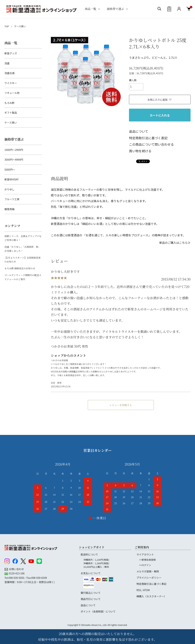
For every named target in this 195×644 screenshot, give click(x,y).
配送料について (89, 554)
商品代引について (91, 599)
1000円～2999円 (14, 150)
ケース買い (20, 26)
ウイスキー (11, 83)
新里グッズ (11, 53)
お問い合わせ (16, 569)
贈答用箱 (9, 209)
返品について (139, 131)
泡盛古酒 (9, 73)
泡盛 (7, 63)
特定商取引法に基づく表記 (148, 138)
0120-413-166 (17, 573)
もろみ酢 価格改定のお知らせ (20, 268)
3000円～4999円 (14, 160)
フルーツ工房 (12, 199)
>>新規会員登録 (147, 560)
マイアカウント (145, 554)
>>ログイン (145, 565)
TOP (7, 26)
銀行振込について (91, 593)
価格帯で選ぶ (115, 9)
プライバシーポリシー (149, 578)
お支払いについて (91, 573)
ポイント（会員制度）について (98, 611)
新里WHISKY (12, 179)
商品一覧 (90, 9)
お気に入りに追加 (160, 100)
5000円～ (10, 170)
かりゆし (9, 189)
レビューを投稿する (121, 405)
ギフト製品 (11, 113)
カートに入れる (160, 115)
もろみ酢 (9, 103)
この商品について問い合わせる (151, 144)
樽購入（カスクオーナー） (151, 596)
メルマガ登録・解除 (148, 571)
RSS (139, 590)
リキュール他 (12, 93)
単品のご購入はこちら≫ (175, 243)
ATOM (146, 590)
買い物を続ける (140, 151)
